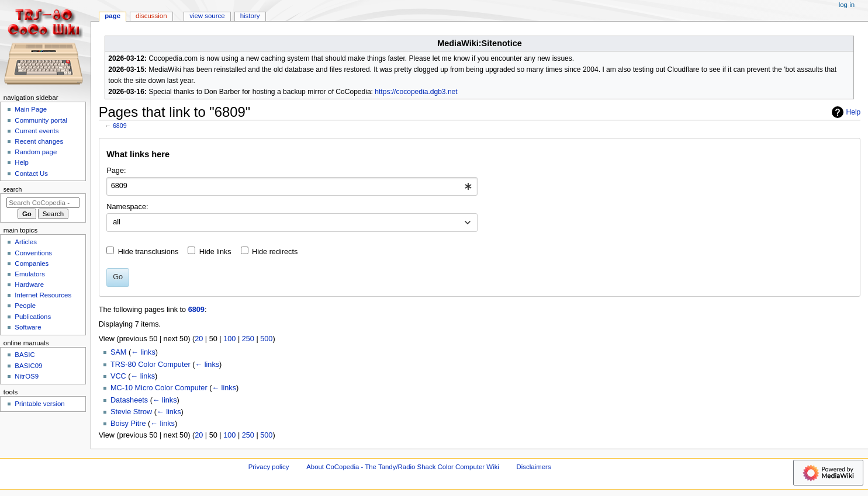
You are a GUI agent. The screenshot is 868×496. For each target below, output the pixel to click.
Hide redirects (275, 252)
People (25, 306)
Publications (33, 317)
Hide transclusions (148, 252)
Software (28, 327)
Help (845, 112)
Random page (36, 152)
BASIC (25, 355)
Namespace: (127, 207)
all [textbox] (117, 222)
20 (199, 339)
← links (143, 352)
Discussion (151, 16)
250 (248, 339)
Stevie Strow (131, 412)
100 (229, 339)
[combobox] (292, 186)
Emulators (30, 274)
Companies (32, 263)
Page (113, 16)
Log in (847, 5)
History (250, 16)
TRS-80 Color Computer (151, 365)
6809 (120, 126)
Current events (37, 131)
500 (266, 339)
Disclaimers (534, 467)
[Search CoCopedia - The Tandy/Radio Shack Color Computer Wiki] (43, 203)
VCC (118, 376)
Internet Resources (43, 295)
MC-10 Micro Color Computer (159, 388)
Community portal (41, 120)
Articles (26, 242)
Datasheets (129, 400)
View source (207, 16)
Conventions (33, 253)
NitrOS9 (27, 376)
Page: (116, 171)
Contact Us (31, 174)
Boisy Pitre (128, 424)
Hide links (215, 252)
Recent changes (39, 141)
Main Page (31, 109)
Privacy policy (269, 467)
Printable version (39, 404)
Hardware (29, 285)
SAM (119, 352)
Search (13, 189)
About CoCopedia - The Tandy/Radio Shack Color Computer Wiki (403, 467)
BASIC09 (28, 366)
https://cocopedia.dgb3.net (416, 92)
